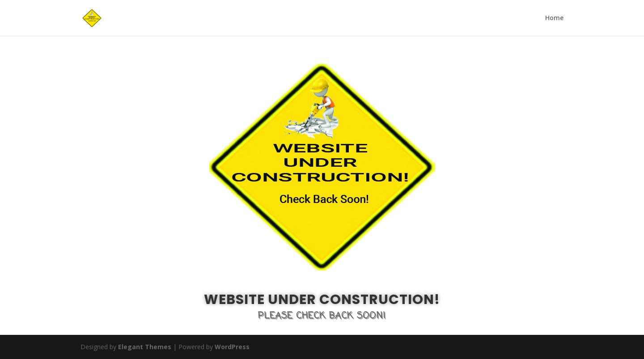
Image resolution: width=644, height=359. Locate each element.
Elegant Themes (145, 347)
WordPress (232, 347)
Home (554, 18)
